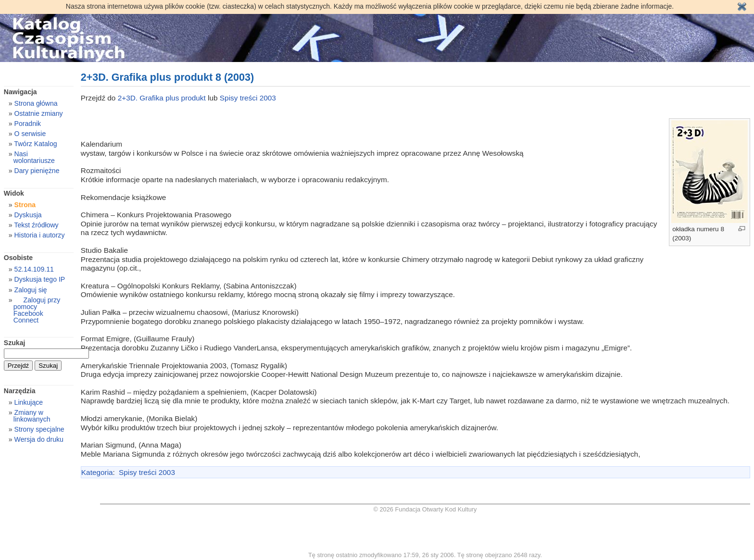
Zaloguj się (31, 290)
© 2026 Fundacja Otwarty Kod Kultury (425, 509)
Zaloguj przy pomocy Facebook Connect (37, 310)
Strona (25, 205)
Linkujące (29, 402)
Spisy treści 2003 (248, 98)
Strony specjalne (39, 429)
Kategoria (97, 472)
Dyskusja (28, 215)
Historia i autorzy (40, 235)
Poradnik (28, 124)
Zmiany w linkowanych (32, 416)
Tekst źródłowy (36, 225)
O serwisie (30, 134)
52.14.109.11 (34, 269)
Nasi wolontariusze (34, 157)
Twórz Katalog (35, 144)
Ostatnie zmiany (39, 113)
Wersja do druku (39, 439)
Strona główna (36, 103)
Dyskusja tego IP (40, 279)
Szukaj (15, 343)
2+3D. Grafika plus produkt (163, 98)
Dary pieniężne (37, 171)
